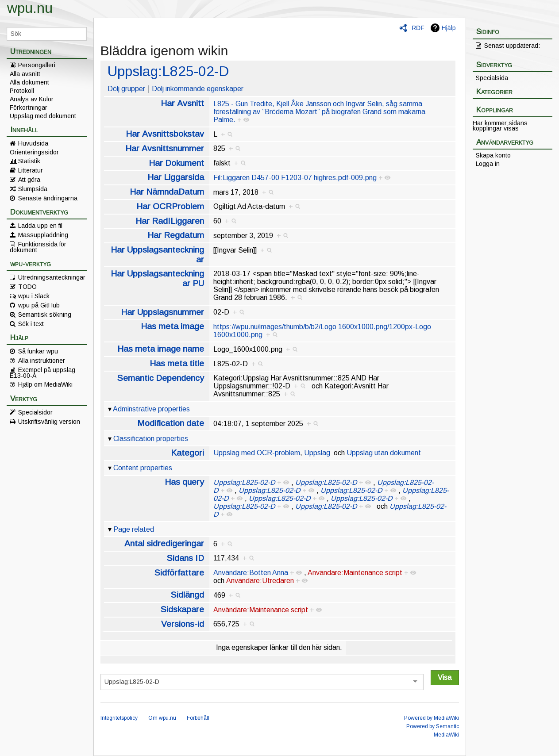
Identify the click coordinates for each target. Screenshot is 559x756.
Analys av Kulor (32, 99)
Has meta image (172, 326)
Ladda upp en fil (40, 226)
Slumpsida (33, 189)
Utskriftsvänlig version (49, 422)
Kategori (187, 453)
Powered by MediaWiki (432, 718)
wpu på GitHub (39, 305)
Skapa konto (493, 155)
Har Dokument (176, 163)
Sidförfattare (179, 573)
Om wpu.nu (162, 718)
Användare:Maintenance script (355, 573)
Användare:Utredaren (260, 581)
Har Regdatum (176, 235)
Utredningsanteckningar (52, 277)
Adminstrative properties (151, 409)
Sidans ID (185, 558)
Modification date (171, 423)
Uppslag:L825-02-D (168, 71)
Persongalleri (37, 65)
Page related (134, 529)
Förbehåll (198, 718)
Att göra (29, 180)
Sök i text (31, 324)
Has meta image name (161, 349)
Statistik (29, 161)
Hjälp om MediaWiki (45, 384)
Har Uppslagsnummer (162, 312)
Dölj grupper (126, 89)
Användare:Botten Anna (251, 573)
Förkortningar (29, 107)
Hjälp (449, 28)
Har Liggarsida (176, 177)
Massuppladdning (43, 235)
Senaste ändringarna (48, 198)
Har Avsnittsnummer (165, 148)
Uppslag (317, 453)
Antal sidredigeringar (164, 543)
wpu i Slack (34, 296)
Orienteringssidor (34, 152)
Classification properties (151, 439)
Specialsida (492, 78)
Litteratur (31, 170)
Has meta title (177, 363)
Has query (184, 482)
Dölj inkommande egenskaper (198, 89)
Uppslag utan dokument (384, 453)
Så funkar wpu (38, 351)
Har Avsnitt (182, 103)
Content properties (143, 468)
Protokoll (22, 91)
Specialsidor (35, 412)
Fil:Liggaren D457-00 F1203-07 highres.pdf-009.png (295, 178)
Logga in (488, 164)
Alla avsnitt (25, 74)
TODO (27, 287)
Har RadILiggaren (170, 221)
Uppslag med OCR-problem (257, 453)
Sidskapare (182, 609)
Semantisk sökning (45, 315)
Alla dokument (29, 82)
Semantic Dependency (161, 378)
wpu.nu (30, 8)
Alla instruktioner (42, 361)
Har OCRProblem (170, 206)
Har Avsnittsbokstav (165, 134)
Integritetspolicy (119, 718)
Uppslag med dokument (43, 116)
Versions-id (183, 624)
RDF (418, 28)
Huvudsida (33, 143)
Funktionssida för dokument (38, 247)
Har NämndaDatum (167, 192)
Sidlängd (187, 595)
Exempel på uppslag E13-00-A (42, 372)
